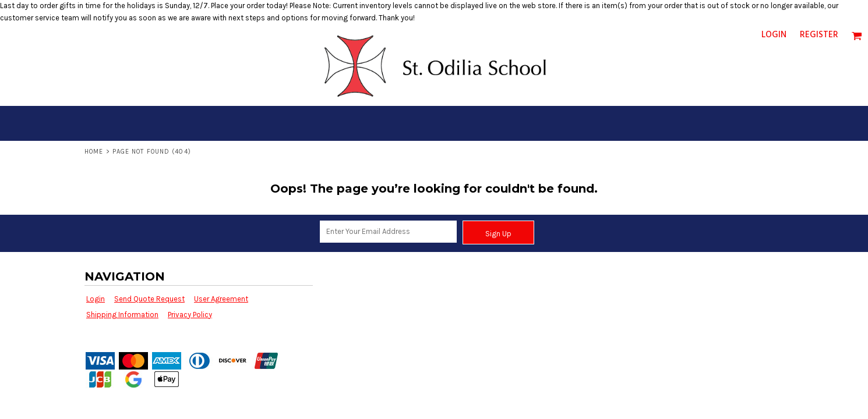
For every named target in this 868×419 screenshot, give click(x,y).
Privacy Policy (190, 315)
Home (94, 152)
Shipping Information (122, 315)
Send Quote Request (149, 299)
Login (774, 35)
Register (819, 35)
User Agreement (221, 299)
